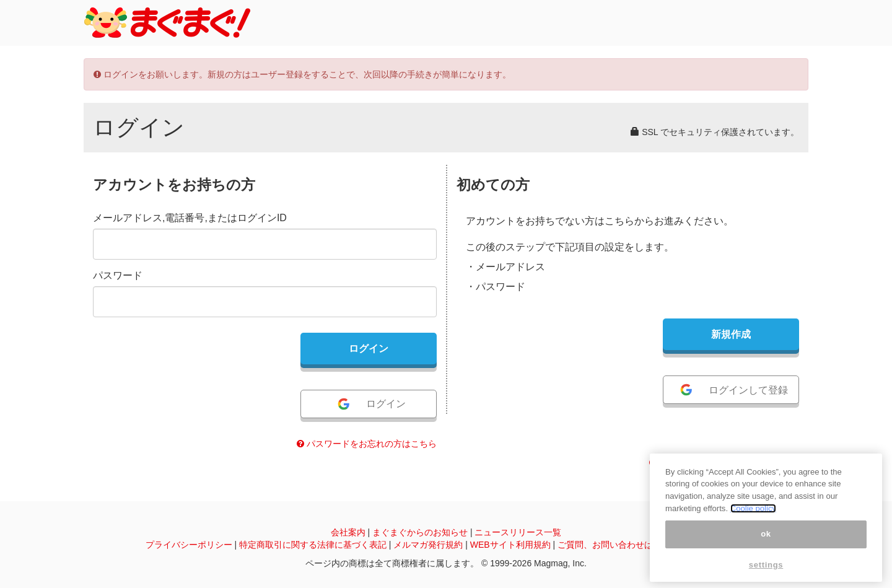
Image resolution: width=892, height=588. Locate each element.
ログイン (371, 404)
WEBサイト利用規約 (510, 545)
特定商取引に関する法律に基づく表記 (313, 545)
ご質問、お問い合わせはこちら (618, 545)
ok (766, 534)
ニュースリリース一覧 (518, 532)
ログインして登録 (733, 390)
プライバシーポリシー (189, 545)
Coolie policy (753, 508)
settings (766, 565)
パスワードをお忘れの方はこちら (367, 444)
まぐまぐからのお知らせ (420, 532)
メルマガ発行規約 (428, 545)
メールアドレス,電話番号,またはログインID (190, 218)
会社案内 (348, 532)
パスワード (118, 275)
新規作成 (731, 334)
